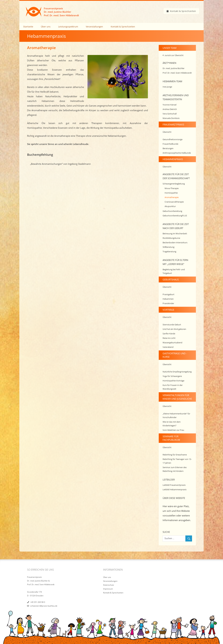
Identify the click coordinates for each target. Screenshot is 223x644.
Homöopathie (171, 193)
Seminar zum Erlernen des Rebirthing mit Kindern (175, 469)
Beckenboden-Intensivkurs (175, 242)
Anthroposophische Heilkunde (177, 153)
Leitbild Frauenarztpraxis (174, 485)
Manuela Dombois (171, 118)
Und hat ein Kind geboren (174, 329)
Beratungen (168, 148)
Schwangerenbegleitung (174, 184)
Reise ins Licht (169, 338)
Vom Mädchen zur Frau (173, 430)
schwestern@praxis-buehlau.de (44, 606)
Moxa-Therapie (172, 188)
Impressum (108, 589)
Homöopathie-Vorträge (173, 381)
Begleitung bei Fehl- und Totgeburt (174, 271)
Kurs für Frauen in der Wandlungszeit (173, 387)
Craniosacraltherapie (174, 202)
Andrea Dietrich (170, 109)
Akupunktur (170, 206)
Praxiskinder (168, 303)
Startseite (28, 27)
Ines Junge (167, 87)
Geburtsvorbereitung (172, 211)
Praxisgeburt (168, 294)
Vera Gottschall (170, 114)
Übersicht (167, 132)
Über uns (46, 27)
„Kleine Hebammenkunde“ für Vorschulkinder (176, 415)
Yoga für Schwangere (172, 376)
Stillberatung (168, 247)
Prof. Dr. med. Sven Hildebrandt (177, 73)
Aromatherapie (172, 197)
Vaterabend (168, 347)
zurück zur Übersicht (174, 55)
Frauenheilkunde (170, 144)
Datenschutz (109, 585)
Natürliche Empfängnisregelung (177, 372)
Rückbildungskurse (171, 238)
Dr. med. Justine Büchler (174, 68)
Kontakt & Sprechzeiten (183, 11)
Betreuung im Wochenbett (175, 234)
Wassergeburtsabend (172, 343)
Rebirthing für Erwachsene (175, 455)
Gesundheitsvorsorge (173, 139)
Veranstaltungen (94, 27)
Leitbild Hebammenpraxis (175, 489)
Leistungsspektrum (68, 27)
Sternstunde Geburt (172, 325)
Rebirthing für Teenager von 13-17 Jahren (177, 461)
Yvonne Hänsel (169, 105)
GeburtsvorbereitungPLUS (175, 216)
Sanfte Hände (169, 334)
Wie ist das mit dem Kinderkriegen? (172, 424)
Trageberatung (169, 251)
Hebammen (168, 299)
